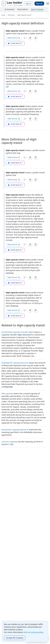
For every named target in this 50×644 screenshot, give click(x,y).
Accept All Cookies (15, 638)
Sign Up (39, 3)
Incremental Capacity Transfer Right (17, 332)
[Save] (30, 38)
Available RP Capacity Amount (15, 363)
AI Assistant (10, 9)
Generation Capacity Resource (15, 430)
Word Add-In (23, 9)
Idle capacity (7, 393)
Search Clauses (37, 9)
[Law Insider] (15, 3)
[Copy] (36, 38)
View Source (14, 38)
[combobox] (4, 3)
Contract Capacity (9, 442)
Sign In (29, 3)
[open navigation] (48, 4)
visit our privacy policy (33, 632)
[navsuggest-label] (4, 3)
